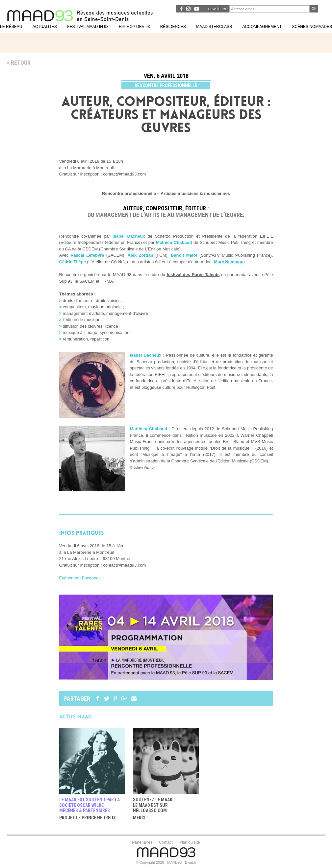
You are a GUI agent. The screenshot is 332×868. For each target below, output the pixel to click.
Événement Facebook (80, 578)
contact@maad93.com (124, 565)
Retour (21, 63)
